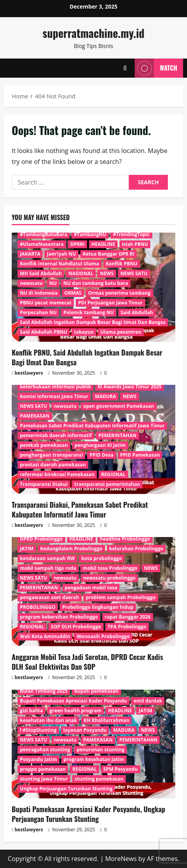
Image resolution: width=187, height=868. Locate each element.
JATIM (27, 549)
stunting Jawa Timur (44, 779)
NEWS (107, 273)
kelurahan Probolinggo (136, 549)
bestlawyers (29, 373)
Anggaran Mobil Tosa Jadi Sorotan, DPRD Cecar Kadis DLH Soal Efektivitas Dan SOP (87, 662)
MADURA (105, 396)
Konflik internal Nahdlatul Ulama (60, 264)
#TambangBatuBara (44, 234)
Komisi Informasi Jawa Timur (54, 396)
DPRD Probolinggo (41, 539)
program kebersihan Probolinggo (59, 617)
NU (53, 283)
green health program (76, 711)
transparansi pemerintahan (107, 484)
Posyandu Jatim (38, 759)
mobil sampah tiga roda (48, 568)
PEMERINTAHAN (118, 435)
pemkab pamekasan (44, 445)
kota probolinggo (102, 558)
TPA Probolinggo (127, 627)
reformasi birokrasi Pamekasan (57, 474)
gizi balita (31, 711)
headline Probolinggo (125, 539)
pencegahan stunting (45, 750)
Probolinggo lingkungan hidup (98, 607)
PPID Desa (101, 455)
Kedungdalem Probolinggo (71, 549)
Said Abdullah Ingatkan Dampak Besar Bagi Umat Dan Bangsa (93, 322)
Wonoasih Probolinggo (103, 636)
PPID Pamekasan (140, 455)
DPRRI (77, 244)
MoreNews (121, 859)
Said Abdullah (137, 312)
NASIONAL (81, 273)
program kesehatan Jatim (94, 759)
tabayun (84, 332)
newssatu (31, 283)
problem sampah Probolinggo (121, 597)
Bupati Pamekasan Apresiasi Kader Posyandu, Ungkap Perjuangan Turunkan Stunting (88, 814)
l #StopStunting (38, 730)
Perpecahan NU (38, 312)
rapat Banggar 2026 (128, 617)
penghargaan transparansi (51, 455)
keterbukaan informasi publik (55, 387)
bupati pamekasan (96, 691)
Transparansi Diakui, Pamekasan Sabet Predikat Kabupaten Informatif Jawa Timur (80, 510)
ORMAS (73, 293)
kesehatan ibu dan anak (48, 720)
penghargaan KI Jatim (100, 445)
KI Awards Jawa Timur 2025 (130, 387)
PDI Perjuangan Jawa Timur (110, 303)
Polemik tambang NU (88, 312)
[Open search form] (125, 68)
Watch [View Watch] (156, 68)
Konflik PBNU (122, 264)
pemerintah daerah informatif (56, 435)
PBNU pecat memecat (46, 303)
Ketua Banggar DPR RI (109, 254)
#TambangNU (90, 234)
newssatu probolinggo (109, 578)
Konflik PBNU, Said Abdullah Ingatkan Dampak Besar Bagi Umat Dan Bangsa (87, 357)
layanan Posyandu (85, 730)
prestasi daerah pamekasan (53, 465)
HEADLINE (103, 244)
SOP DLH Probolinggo (76, 627)
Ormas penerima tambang (119, 293)
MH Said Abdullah (41, 273)
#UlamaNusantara (42, 244)
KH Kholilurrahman (106, 720)
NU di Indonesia (39, 293)
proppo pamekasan (43, 769)
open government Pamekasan (119, 406)
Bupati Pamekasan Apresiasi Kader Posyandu (73, 701)
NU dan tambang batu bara (96, 283)
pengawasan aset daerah (50, 597)
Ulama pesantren (121, 332)
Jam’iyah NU (61, 254)
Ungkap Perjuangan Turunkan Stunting (66, 789)
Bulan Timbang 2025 (44, 691)
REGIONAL (113, 474)
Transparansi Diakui (44, 484)
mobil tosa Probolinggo (110, 568)
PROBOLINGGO (38, 607)
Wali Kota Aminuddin (45, 636)
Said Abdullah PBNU (44, 332)
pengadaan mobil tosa (91, 588)
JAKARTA (30, 254)
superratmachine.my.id (93, 33)
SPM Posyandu (121, 769)
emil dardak (148, 701)
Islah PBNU (135, 244)
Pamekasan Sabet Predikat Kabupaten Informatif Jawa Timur (92, 426)
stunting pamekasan (99, 779)
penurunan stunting (100, 750)
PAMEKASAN (35, 416)
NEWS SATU (134, 273)
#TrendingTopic (131, 234)
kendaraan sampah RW (47, 558)
